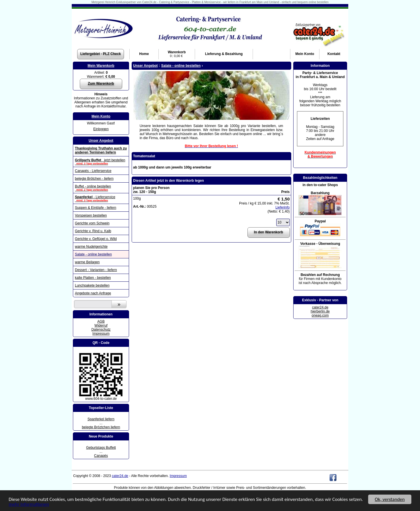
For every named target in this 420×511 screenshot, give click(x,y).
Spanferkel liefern (101, 419)
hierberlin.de (320, 311)
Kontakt (334, 54)
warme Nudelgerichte (91, 247)
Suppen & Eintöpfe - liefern (95, 208)
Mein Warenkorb (101, 66)
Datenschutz (101, 330)
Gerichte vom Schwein (92, 223)
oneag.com (320, 315)
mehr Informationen (29, 505)
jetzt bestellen (101, 162)
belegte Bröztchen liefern (101, 427)
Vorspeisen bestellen (91, 215)
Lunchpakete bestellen (92, 285)
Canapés (101, 456)
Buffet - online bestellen (101, 188)
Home (144, 54)
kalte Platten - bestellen (93, 278)
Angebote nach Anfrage (93, 293)
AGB (101, 321)
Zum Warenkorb (101, 84)
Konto (305, 54)
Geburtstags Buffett (101, 448)
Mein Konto (101, 116)
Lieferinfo (282, 207)
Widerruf (101, 325)
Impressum (101, 334)
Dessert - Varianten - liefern (96, 270)
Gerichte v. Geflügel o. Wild (96, 239)
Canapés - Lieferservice (93, 171)
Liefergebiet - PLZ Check (101, 54)
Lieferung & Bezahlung (224, 54)
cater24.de (320, 307)
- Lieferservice (101, 198)
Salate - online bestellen (93, 254)
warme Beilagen (87, 262)
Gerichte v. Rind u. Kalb (93, 231)
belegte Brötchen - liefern (94, 179)
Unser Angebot (101, 141)
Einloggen (101, 129)
